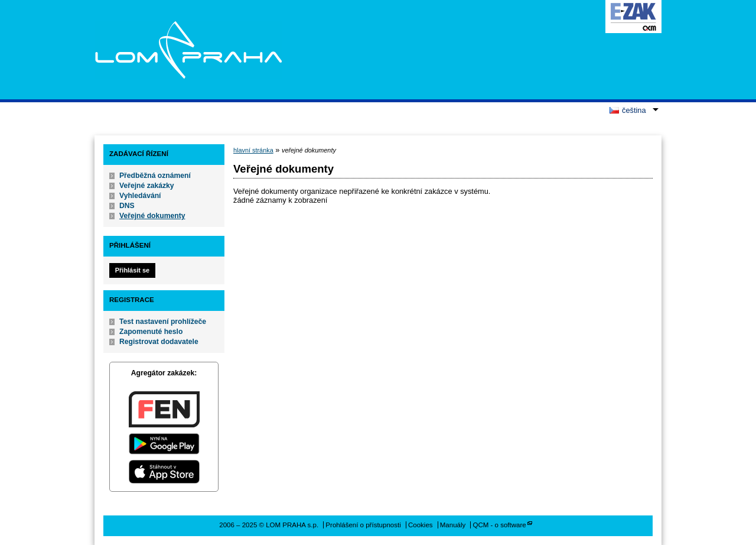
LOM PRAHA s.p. (188, 50)
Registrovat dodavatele (159, 342)
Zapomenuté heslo (151, 332)
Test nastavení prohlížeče (163, 322)
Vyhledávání (140, 196)
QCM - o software (500, 525)
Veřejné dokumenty (152, 216)
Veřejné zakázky (147, 186)
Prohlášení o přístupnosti (363, 525)
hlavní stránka (253, 150)
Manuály (453, 525)
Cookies (421, 525)
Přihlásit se (132, 270)
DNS (127, 206)
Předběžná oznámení (155, 176)
